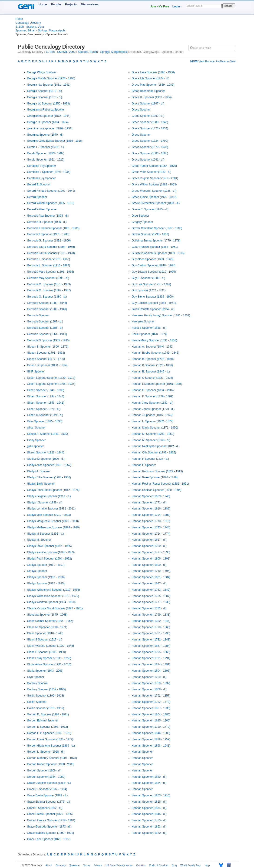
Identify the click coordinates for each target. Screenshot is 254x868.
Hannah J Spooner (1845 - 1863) (152, 415)
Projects (71, 4)
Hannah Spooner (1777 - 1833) (151, 552)
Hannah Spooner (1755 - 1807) (151, 596)
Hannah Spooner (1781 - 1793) (151, 633)
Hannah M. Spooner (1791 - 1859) (153, 434)
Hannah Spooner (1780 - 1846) (151, 621)
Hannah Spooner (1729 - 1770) (151, 727)
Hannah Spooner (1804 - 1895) (151, 671)
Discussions (90, 4)
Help (207, 865)
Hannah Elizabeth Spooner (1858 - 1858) (157, 384)
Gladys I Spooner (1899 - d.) (45, 503)
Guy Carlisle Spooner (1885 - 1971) (154, 303)
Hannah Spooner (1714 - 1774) (151, 534)
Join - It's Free (160, 7)
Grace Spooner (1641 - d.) (148, 160)
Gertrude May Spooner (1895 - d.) (48, 278)
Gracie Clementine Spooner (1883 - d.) (156, 203)
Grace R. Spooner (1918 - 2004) (152, 97)
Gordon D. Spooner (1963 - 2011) (48, 714)
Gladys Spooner (37, 571)
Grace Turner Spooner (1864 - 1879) (154, 166)
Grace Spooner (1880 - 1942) (150, 122)
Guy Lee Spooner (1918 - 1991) (151, 284)
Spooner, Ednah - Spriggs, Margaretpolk (40, 30)
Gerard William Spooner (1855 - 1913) (51, 203)
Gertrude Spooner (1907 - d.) (45, 322)
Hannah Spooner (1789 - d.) (149, 677)
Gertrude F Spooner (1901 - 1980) (48, 234)
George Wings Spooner (42, 72)
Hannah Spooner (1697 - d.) (149, 583)
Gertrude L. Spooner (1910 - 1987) (49, 259)
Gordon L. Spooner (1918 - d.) (46, 752)
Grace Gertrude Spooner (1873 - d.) (49, 827)
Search (229, 6)
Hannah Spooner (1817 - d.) (149, 540)
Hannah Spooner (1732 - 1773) (151, 702)
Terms (87, 865)
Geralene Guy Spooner (41, 178)
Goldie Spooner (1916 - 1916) (46, 708)
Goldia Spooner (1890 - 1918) (46, 696)
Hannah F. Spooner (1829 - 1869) (153, 396)
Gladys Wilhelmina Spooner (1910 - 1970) (53, 596)
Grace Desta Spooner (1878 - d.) (48, 795)
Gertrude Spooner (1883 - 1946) (47, 303)
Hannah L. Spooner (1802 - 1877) (153, 421)
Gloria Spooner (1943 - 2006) (45, 671)
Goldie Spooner (37, 702)
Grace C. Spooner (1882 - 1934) (47, 789)
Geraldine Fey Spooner (42, 166)
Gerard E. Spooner (39, 184)
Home (43, 4)
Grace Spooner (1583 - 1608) (150, 153)
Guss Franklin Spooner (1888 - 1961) (155, 247)
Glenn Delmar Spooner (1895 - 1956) (50, 621)
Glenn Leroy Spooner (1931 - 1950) (49, 658)
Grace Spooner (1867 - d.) (148, 104)
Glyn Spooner (36, 677)
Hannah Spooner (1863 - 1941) (151, 746)
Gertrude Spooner (38, 315)
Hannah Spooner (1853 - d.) (149, 827)
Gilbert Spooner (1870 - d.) (44, 409)
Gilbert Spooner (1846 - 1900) (46, 390)
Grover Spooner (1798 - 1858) (150, 234)
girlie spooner (36, 446)
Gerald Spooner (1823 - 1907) (46, 153)
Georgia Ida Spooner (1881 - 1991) (49, 85)
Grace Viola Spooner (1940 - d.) (152, 172)
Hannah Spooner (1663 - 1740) (151, 496)
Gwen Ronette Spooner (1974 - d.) (153, 309)
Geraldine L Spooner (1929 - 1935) (49, 172)
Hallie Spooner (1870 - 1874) (150, 334)
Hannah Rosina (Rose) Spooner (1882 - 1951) (160, 484)
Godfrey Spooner (38, 683)
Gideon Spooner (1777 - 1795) (46, 359)
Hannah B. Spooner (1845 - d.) (151, 372)
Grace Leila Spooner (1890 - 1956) (153, 72)
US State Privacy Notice (119, 865)
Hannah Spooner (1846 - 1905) (151, 733)
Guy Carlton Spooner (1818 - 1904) (154, 265)
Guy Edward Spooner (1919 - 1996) (154, 272)
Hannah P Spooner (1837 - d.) (150, 459)
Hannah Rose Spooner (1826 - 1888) (155, 477)
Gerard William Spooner (42, 209)
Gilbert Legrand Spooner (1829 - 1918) (51, 378)
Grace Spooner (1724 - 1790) (150, 141)
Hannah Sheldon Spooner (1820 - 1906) (157, 490)
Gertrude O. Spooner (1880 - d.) (47, 297)
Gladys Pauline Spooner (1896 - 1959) (51, 552)
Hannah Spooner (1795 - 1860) (151, 652)
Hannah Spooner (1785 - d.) (149, 820)
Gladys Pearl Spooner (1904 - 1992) (50, 559)
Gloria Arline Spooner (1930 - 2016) (49, 664)
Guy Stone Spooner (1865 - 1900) (153, 297)
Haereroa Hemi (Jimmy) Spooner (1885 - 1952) (161, 315)
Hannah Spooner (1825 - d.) (149, 802)
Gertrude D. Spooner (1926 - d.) (47, 222)
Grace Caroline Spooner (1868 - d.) (49, 783)
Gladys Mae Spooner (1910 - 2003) (49, 515)
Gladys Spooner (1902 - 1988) (46, 577)
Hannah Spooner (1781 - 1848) (151, 640)
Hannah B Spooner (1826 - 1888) (152, 365)
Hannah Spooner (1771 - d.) (149, 503)
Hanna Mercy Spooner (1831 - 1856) (154, 340)
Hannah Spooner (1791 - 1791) (151, 658)
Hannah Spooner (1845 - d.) (149, 814)
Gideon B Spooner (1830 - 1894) (47, 365)
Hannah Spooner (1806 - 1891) (151, 559)
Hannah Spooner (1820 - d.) (149, 833)
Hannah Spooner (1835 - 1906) (151, 721)
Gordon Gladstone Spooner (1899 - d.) (51, 746)
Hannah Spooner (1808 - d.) (149, 689)
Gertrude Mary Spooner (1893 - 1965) (51, 272)
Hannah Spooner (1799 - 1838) (151, 615)
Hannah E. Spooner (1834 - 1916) (153, 390)
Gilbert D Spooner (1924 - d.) (45, 415)
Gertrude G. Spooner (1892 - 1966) (49, 241)
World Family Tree (191, 865)
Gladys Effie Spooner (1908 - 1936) (49, 477)
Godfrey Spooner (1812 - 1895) (47, 689)
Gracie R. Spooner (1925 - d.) (150, 209)
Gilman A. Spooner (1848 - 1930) (48, 434)
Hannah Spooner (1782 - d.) (149, 608)
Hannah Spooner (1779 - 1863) (151, 627)
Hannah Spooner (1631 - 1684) (151, 577)
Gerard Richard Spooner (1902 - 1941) (51, 191)
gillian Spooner (36, 428)
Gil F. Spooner (36, 372)
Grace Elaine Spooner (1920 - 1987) (154, 197)
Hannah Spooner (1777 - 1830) (151, 602)
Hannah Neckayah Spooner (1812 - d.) (156, 446)
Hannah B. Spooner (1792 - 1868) (153, 359)
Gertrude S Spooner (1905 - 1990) (48, 340)
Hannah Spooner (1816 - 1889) (151, 509)
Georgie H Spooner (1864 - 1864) (48, 122)
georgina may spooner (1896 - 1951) (50, 128)
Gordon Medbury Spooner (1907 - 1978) (52, 758)
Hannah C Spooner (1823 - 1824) (152, 378)
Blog (174, 865)
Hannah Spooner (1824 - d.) (149, 783)
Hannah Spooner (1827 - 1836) (151, 708)
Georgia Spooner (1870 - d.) (45, 91)
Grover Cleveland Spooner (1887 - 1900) (157, 228)
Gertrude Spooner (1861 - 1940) (47, 334)
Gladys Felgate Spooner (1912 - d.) (49, 496)
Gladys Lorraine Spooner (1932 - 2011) (51, 509)
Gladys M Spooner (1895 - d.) (46, 534)
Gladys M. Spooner (39, 540)
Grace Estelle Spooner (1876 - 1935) (50, 814)
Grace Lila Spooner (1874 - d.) (151, 78)
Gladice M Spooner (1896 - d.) (46, 459)
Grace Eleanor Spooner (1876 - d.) (49, 802)
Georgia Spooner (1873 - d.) (45, 97)
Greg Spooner (140, 216)
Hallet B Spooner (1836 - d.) (149, 328)
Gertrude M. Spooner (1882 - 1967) (49, 290)
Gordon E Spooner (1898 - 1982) (48, 727)
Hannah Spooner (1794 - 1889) (151, 515)
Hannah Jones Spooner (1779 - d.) (153, 409)
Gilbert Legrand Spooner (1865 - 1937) (51, 384)
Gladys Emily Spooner (41, 484)
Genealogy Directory (28, 23)
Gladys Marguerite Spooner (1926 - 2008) (53, 521)
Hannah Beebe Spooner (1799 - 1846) (155, 353)
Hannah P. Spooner (144, 465)
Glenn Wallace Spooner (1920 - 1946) (51, 646)
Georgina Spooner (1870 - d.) (45, 135)
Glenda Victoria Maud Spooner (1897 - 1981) (55, 608)
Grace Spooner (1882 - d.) (148, 116)
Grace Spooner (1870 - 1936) (150, 147)
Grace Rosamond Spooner (148, 91)
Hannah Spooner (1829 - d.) (149, 777)
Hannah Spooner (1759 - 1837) (151, 683)
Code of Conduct (159, 865)
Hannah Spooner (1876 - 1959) (151, 739)
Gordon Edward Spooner (43, 721)
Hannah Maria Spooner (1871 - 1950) (155, 428)
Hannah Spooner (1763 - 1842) (151, 590)
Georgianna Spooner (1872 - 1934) (49, 116)
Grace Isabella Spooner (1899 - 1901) (51, 833)
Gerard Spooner (37, 197)
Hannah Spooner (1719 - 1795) (151, 571)
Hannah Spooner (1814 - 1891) (151, 664)
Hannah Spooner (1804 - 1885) (151, 714)
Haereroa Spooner (143, 322)
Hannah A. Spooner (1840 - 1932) (153, 347)
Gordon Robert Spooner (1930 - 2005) (51, 764)
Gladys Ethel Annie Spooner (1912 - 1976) (53, 490)
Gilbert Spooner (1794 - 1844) (46, 396)
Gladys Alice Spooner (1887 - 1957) (49, 465)
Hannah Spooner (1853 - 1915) (151, 795)
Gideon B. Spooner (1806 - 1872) (48, 347)
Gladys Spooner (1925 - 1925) (46, 583)
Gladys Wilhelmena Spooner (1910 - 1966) (54, 590)
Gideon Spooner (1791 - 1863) (46, 353)
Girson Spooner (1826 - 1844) (46, 452)
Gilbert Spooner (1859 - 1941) (46, 403)
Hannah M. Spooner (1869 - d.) (151, 440)
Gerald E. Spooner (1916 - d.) (46, 147)
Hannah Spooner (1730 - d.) (149, 546)
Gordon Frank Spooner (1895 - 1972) (50, 739)
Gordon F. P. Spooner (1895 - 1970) (49, 733)
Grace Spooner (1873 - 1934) (150, 128)
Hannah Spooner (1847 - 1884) (151, 646)
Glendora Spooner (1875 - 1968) (47, 615)
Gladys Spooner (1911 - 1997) (46, 565)
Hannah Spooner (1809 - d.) (149, 565)
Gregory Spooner (142, 222)
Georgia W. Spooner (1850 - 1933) (49, 104)
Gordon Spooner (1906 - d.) (44, 771)
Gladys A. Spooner (39, 471)
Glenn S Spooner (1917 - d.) (45, 640)
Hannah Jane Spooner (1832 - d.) (153, 403)
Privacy (98, 865)
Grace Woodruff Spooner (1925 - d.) (154, 191)
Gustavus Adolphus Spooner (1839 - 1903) (158, 253)
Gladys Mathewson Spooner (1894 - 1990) (53, 527)
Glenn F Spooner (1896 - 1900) (47, 652)
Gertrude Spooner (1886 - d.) (45, 328)
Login (176, 7)
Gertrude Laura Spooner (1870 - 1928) (51, 253)
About (49, 865)
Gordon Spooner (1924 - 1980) (46, 777)
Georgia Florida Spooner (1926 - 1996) (51, 78)
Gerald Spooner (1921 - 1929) (46, 160)
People (56, 4)
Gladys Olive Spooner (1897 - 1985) (49, 546)
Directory (61, 865)
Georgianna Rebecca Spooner (46, 110)
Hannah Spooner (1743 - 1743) (151, 527)
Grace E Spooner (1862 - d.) (45, 808)
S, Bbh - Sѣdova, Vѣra (30, 27)
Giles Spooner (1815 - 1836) (45, 421)
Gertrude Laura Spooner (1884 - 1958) (51, 247)
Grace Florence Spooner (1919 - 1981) (51, 820)
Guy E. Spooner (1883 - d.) (148, 278)
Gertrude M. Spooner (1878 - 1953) (49, 284)
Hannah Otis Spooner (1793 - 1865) (154, 452)
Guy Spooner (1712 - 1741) (149, 290)
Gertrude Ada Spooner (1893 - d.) (48, 216)
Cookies (141, 865)
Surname (74, 865)
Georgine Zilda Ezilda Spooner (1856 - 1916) (55, 141)
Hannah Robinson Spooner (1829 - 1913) (157, 471)
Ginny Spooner (36, 440)
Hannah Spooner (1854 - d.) (149, 808)
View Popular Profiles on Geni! (213, 61)
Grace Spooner (141, 110)
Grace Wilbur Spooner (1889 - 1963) (154, 184)
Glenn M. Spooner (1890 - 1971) (47, 627)
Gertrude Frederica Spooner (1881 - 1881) (53, 228)
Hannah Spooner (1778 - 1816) (151, 521)
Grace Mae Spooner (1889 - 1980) (153, 85)
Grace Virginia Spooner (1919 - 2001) (155, 178)
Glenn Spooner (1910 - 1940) (45, 633)
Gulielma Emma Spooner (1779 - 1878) (156, 241)
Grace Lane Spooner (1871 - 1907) (49, 839)
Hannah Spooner (142, 752)
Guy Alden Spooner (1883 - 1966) (153, 259)
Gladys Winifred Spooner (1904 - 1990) (51, 602)
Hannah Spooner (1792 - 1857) (151, 696)
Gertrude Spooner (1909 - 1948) (47, 309)
